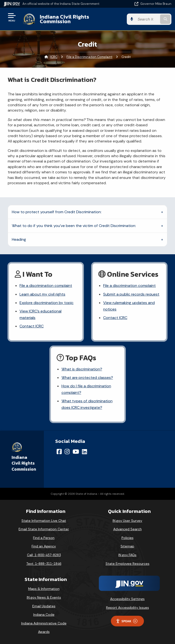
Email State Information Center (44, 529)
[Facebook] (59, 452)
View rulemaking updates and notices (129, 306)
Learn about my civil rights (42, 294)
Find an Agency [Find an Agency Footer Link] (44, 546)
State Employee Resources (128, 564)
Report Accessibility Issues (128, 608)
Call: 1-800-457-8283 (44, 555)
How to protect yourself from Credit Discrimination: (57, 212)
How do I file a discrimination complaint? (86, 389)
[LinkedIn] (84, 452)
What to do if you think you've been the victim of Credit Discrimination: (74, 226)
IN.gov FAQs (127, 555)
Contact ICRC (32, 326)
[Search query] (147, 19)
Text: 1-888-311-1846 (44, 564)
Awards (44, 632)
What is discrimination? (82, 369)
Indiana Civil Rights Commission (64, 19)
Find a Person (44, 538)
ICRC (54, 57)
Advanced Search (128, 529)
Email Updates (44, 606)
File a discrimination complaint (46, 286)
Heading (19, 239)
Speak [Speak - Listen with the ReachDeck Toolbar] (127, 621)
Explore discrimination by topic (47, 303)
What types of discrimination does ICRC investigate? (87, 404)
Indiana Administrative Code (44, 623)
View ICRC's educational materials (40, 314)
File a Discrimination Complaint (89, 57)
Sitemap (127, 546)
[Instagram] (67, 452)
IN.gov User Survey (127, 521)
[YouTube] (76, 452)
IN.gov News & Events (44, 597)
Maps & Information (44, 589)
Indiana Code (44, 615)
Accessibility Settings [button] (127, 599)
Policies (128, 538)
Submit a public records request (131, 294)
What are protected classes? (87, 378)
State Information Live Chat (44, 521)
